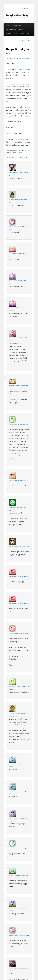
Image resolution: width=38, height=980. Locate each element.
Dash (10, 173)
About (29, 34)
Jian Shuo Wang (26, 58)
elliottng (11, 968)
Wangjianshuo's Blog (17, 15)
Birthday (20, 150)
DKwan (11, 200)
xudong (11, 764)
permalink (20, 152)
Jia (21, 142)
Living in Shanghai (17, 25)
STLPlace (11, 385)
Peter (10, 633)
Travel (8, 25)
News (23, 34)
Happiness (9, 34)
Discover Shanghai (11, 29)
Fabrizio (11, 227)
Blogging (21, 29)
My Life (16, 34)
